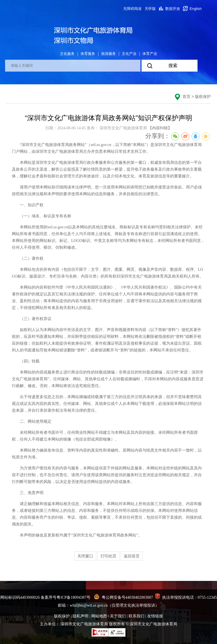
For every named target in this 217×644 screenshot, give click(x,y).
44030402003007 (139, 597)
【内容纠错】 (160, 128)
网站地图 (99, 616)
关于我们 (118, 616)
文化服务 (67, 54)
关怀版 (150, 9)
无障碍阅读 (132, 9)
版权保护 (203, 96)
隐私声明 (81, 616)
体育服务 (88, 54)
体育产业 (150, 54)
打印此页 (108, 556)
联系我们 (136, 616)
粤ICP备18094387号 (73, 597)
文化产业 (129, 54)
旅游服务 (108, 54)
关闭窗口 (85, 556)
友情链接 (155, 616)
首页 (186, 96)
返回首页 (132, 556)
